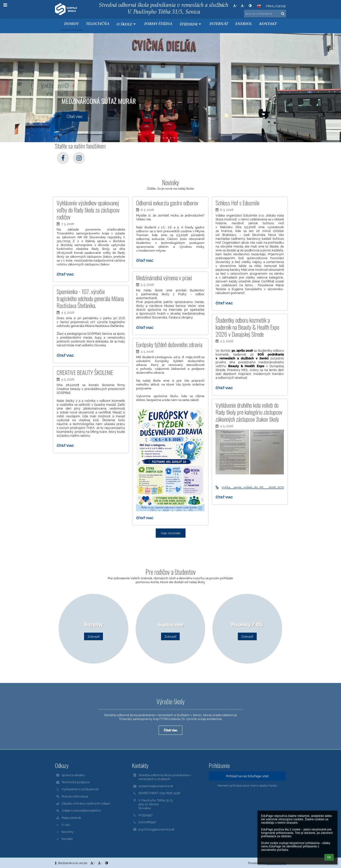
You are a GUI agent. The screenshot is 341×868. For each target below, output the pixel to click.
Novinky (68, 832)
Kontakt (67, 839)
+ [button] (235, 6)
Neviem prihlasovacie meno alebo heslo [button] (247, 785)
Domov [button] (71, 24)
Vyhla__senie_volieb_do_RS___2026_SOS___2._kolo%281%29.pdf (250, 487)
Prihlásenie (276, 6)
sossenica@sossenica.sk (156, 786)
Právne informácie (75, 796)
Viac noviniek (171, 533)
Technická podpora (76, 782)
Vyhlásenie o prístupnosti (80, 789)
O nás (66, 825)
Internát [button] (219, 24)
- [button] (243, 6)
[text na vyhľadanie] (265, 14)
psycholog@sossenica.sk (156, 829)
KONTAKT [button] (268, 24)
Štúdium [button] (191, 24)
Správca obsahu (73, 775)
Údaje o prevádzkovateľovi (81, 810)
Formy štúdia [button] (158, 24)
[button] (259, 6)
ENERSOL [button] (244, 24)
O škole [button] (127, 24)
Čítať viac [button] (75, 117)
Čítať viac (66, 275)
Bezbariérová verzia (71, 863)
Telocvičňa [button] (98, 24)
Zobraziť (94, 636)
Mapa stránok (71, 818)
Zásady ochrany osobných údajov (86, 803)
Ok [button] (329, 857)
